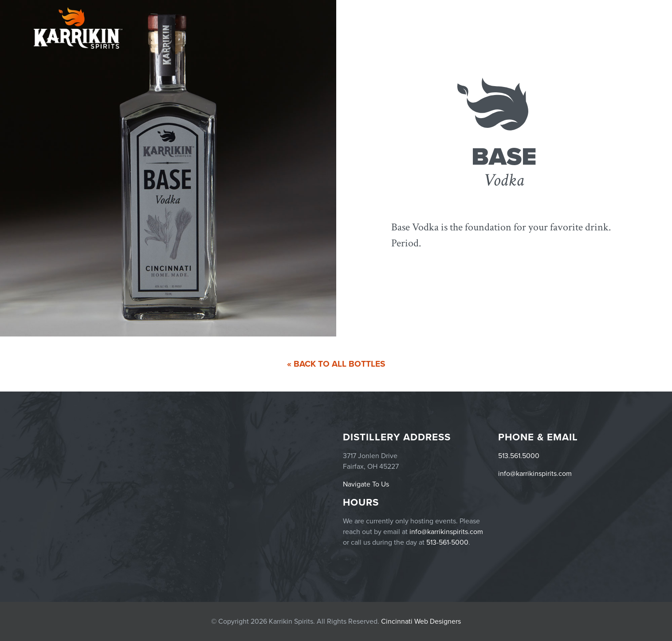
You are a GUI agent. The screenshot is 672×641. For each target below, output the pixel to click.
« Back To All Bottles (336, 364)
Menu (564, 28)
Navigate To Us (366, 484)
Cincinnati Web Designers (421, 621)
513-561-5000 (447, 542)
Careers (595, 28)
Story (625, 28)
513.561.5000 (519, 456)
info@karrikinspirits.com (535, 474)
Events (490, 28)
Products (528, 28)
